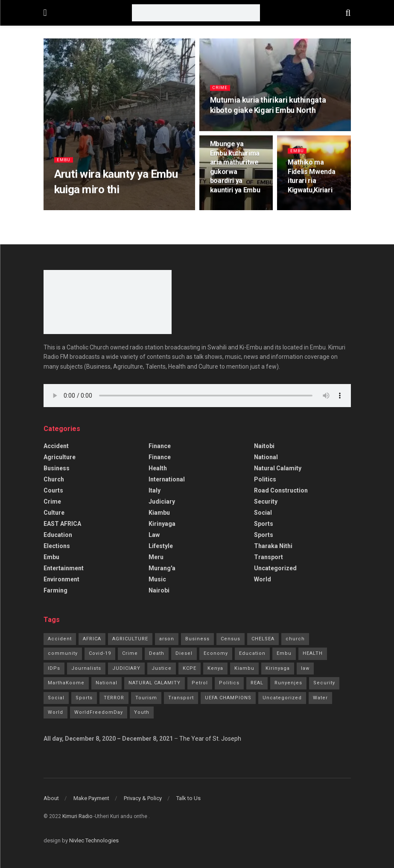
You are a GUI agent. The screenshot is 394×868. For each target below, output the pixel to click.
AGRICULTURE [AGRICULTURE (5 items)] (130, 639)
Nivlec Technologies (94, 840)
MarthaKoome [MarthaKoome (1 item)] (66, 683)
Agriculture (60, 457)
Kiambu (159, 513)
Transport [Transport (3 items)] (181, 698)
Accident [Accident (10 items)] (60, 639)
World (263, 579)
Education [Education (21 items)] (252, 653)
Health (158, 468)
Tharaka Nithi (273, 546)
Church (54, 479)
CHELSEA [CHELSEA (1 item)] (263, 639)
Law (154, 535)
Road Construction (281, 490)
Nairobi (159, 590)
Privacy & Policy (143, 798)
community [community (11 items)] (63, 653)
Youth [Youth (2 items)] (142, 712)
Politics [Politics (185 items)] (229, 683)
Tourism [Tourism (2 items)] (146, 698)
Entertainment (64, 568)
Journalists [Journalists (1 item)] (86, 668)
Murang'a (162, 568)
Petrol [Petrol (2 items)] (200, 683)
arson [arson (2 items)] (167, 639)
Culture (54, 513)
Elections (57, 546)
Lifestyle (161, 546)
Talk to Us (188, 798)
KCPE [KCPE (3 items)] (190, 668)
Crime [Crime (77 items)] (130, 653)
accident (56, 446)
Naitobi (264, 446)
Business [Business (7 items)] (197, 639)
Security (266, 501)
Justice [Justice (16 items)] (162, 668)
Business (57, 468)
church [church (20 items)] (295, 639)
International (167, 479)
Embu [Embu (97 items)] (284, 653)
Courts (53, 490)
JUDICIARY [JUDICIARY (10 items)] (126, 668)
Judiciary (162, 501)
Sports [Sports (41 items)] (84, 698)
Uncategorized (275, 568)
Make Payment (91, 798)
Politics (265, 479)
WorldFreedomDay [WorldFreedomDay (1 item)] (99, 712)
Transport (269, 557)
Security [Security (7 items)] (324, 683)
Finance (160, 446)
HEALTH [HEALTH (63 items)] (313, 653)
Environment (61, 579)
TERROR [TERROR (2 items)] (114, 698)
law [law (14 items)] (305, 668)
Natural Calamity (278, 468)
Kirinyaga (162, 524)
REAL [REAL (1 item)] (257, 683)
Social (263, 513)
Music (157, 579)
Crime (221, 91)
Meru (156, 557)
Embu (64, 163)
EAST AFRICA (62, 524)
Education (58, 535)
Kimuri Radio (77, 816)
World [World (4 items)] (55, 712)
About (51, 798)
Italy (155, 490)
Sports (264, 524)
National (266, 457)
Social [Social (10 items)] (56, 698)
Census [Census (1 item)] (231, 639)
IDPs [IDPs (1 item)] (54, 668)
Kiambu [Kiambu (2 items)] (244, 668)
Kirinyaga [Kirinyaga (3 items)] (278, 668)
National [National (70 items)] (107, 683)
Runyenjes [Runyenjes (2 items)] (288, 683)
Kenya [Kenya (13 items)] (215, 668)
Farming (55, 590)
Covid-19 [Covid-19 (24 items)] (100, 653)
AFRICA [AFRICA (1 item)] (92, 639)
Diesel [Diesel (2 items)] (184, 653)
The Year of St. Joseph (210, 739)
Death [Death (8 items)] (157, 653)
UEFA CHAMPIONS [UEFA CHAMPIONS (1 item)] (228, 698)
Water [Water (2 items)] (320, 698)
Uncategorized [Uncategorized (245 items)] (282, 698)
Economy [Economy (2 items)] (216, 653)
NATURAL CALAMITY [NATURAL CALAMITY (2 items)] (155, 683)
